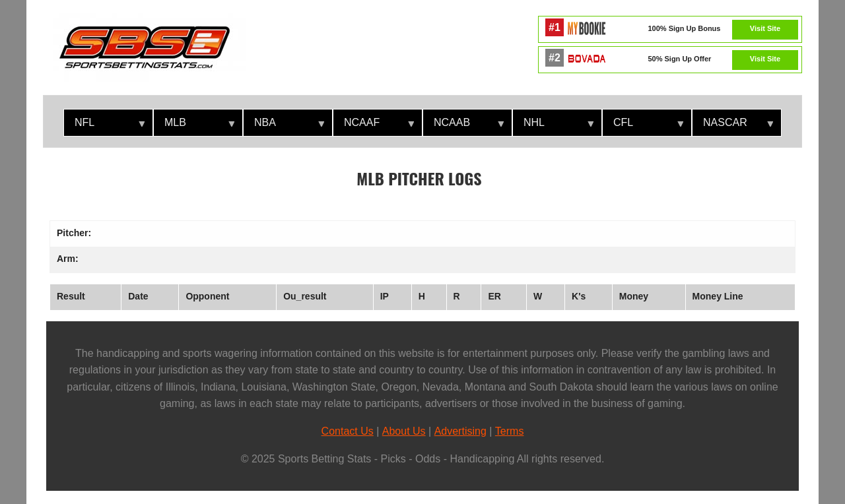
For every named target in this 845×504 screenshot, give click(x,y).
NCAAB (463, 126)
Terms (510, 431)
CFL (643, 126)
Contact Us (348, 431)
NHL (553, 126)
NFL (104, 126)
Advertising (460, 431)
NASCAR (733, 126)
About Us (404, 431)
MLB (194, 126)
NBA (284, 126)
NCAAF (374, 126)
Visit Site (765, 28)
